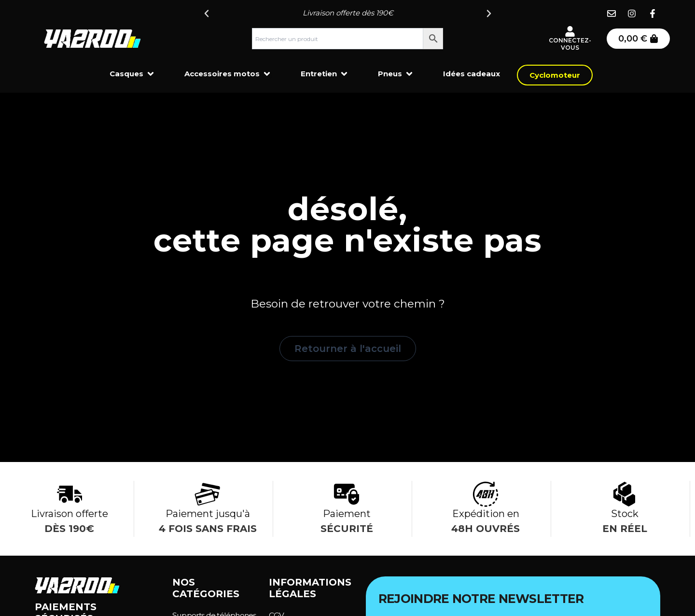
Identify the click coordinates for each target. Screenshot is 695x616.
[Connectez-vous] (570, 31)
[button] (207, 14)
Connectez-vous (570, 44)
